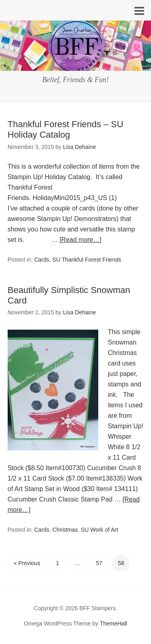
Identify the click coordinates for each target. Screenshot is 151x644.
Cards (42, 260)
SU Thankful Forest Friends (87, 260)
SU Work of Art (99, 530)
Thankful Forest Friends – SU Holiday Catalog (65, 129)
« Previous (27, 563)
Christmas (65, 530)
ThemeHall (114, 623)
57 (99, 563)
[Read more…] (81, 240)
